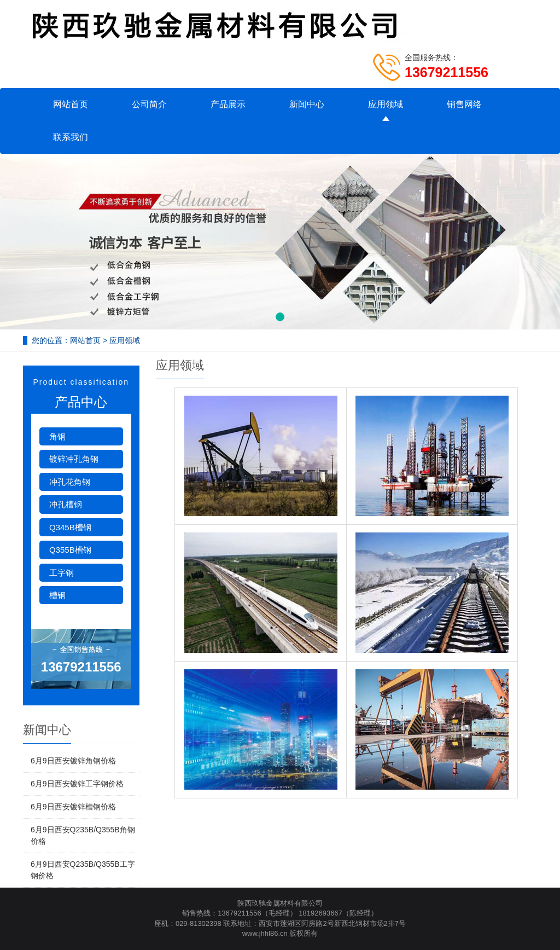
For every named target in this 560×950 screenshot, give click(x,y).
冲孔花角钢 (70, 482)
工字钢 (62, 573)
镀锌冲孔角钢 (74, 459)
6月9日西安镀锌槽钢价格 (73, 807)
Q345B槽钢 (70, 527)
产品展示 (228, 104)
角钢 (57, 436)
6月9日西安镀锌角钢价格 (73, 761)
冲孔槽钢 (66, 504)
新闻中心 (307, 104)
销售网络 (464, 104)
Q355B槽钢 (70, 550)
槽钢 (57, 595)
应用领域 (386, 104)
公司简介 (149, 104)
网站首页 (71, 104)
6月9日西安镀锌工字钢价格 (77, 784)
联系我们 (71, 137)
